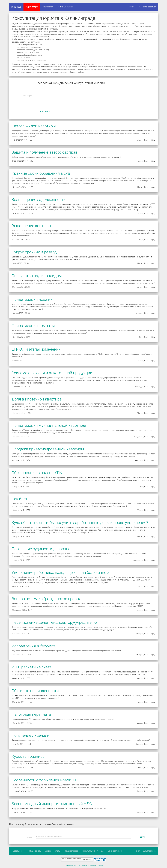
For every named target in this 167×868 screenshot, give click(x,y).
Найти (142, 837)
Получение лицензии (30, 735)
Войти (132, 7)
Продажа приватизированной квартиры (48, 449)
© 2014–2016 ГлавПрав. (146, 851)
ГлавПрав (16, 7)
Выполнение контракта (33, 226)
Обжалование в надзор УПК (37, 473)
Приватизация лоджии (32, 299)
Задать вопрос (32, 7)
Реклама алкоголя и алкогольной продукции (52, 373)
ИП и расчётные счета (32, 667)
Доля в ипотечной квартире (37, 399)
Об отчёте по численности (35, 691)
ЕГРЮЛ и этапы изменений (36, 349)
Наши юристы (48, 7)
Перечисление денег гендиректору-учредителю (54, 622)
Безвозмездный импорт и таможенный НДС (52, 804)
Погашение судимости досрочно (41, 549)
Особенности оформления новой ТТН (46, 780)
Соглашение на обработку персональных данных (83, 865)
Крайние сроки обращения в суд (41, 173)
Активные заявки (65, 7)
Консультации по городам (93, 851)
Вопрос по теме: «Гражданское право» (46, 599)
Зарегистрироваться (147, 7)
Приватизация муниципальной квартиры (49, 425)
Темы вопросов (72, 851)
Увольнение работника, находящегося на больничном (60, 572)
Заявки (48, 851)
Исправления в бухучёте (34, 646)
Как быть (20, 499)
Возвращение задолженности (39, 200)
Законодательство (116, 851)
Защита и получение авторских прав (45, 152)
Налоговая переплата (31, 714)
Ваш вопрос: (28, 96)
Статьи (58, 851)
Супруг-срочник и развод (34, 252)
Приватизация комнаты (33, 326)
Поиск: (30, 838)
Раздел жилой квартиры (34, 126)
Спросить (45, 112)
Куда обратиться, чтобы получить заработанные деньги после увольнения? (80, 523)
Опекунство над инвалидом (37, 276)
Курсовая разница (28, 756)
